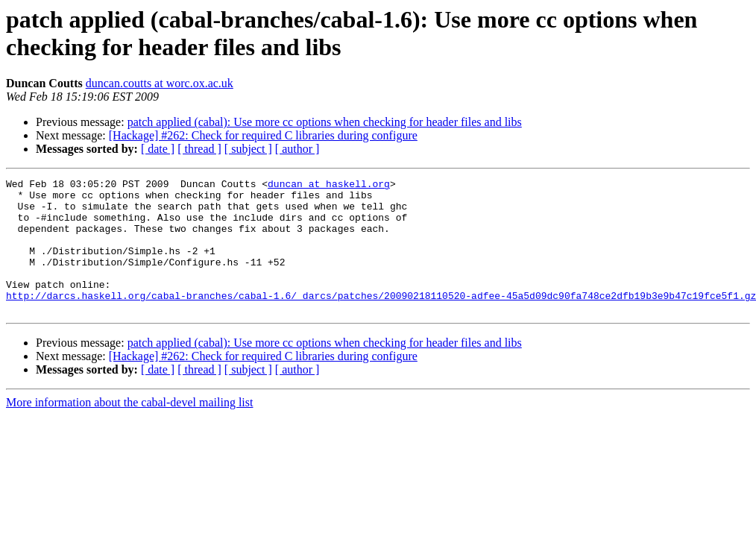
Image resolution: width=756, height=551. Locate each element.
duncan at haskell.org (329, 186)
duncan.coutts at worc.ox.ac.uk (160, 83)
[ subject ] (248, 149)
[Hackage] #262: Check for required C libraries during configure (263, 135)
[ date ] (158, 149)
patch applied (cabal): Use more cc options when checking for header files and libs (325, 122)
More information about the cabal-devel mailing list (129, 429)
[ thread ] (199, 149)
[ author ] (297, 149)
